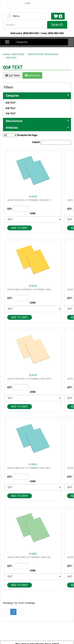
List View (12, 75)
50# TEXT (10, 103)
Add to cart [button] (20, 228)
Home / (7, 54)
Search (57, 25)
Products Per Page (20, 135)
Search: (52, 142)
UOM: (33, 213)
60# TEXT (11, 58)
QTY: (10, 209)
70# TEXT (10, 114)
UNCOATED (18, 54)
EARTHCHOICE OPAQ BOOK (43, 54)
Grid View (32, 75)
